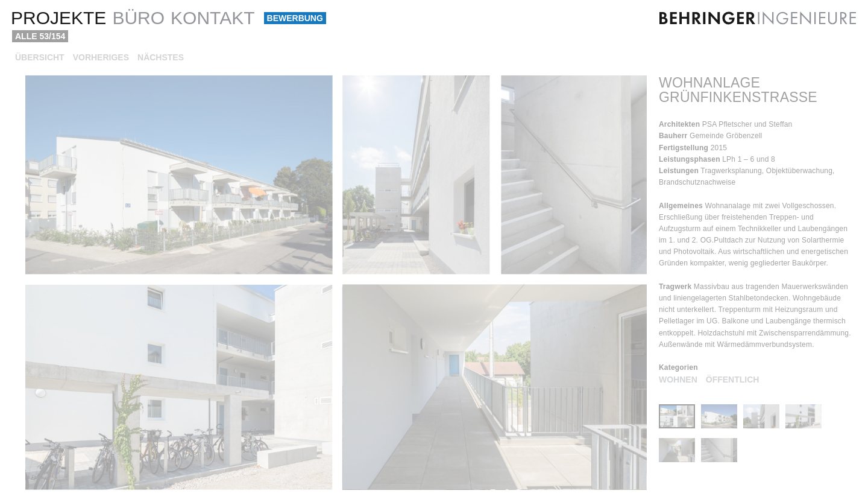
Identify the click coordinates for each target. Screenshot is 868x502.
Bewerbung (295, 18)
